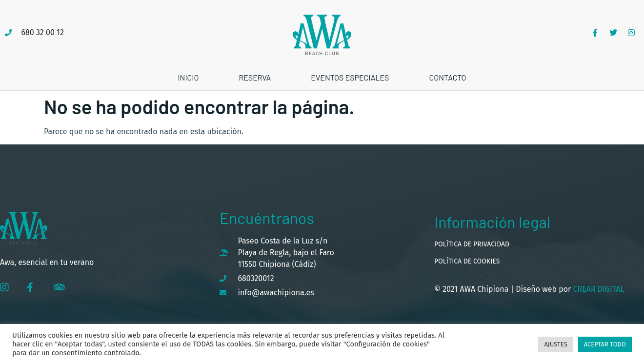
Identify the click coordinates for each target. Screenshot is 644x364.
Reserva (255, 77)
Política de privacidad (472, 244)
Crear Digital (597, 289)
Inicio (188, 77)
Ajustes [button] (555, 344)
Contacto (447, 77)
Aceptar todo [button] (605, 344)
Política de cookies (467, 261)
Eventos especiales (350, 77)
